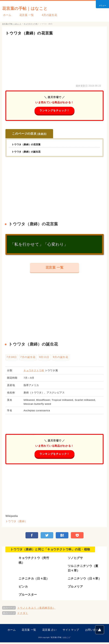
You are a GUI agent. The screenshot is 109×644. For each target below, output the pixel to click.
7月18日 (12, 358)
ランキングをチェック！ (54, 111)
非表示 (42, 134)
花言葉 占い (49, 631)
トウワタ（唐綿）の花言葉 (34, 33)
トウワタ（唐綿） (16, 523)
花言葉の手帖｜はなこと (30, 8)
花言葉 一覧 (24, 15)
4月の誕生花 (45, 15)
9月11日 (44, 358)
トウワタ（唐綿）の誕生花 (28, 152)
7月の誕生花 (28, 358)
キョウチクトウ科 (34, 371)
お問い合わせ (93, 631)
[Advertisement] (54, 59)
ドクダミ (23, 615)
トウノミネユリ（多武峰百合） (36, 609)
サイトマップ (71, 631)
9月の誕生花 (61, 358)
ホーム (6, 15)
